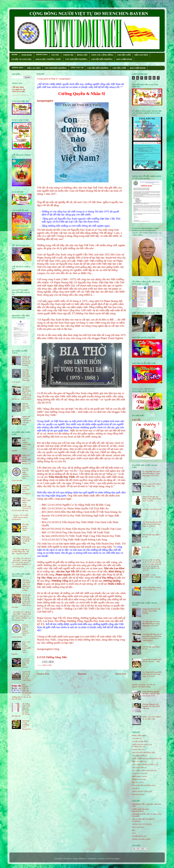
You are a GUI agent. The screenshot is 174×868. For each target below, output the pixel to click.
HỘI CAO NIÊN (141, 55)
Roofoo (102, 859)
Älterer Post (121, 674)
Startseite (82, 674)
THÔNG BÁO (17, 68)
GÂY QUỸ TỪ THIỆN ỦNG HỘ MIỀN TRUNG (26, 663)
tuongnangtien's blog (48, 649)
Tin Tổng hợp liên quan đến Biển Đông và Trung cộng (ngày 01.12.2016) (152, 524)
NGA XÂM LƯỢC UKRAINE (143, 771)
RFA (44, 522)
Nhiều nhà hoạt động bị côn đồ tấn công (27, 540)
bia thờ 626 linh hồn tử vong (95, 335)
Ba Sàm (46, 536)
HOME (15, 55)
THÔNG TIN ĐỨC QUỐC (141, 839)
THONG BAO (42, 55)
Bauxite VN (48, 516)
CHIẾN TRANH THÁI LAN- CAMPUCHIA (142, 745)
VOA (45, 540)
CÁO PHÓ (136, 738)
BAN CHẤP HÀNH (124, 59)
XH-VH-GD (136, 794)
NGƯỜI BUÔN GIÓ (139, 836)
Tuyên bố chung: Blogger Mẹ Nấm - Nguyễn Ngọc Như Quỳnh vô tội (151, 694)
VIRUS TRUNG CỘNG (140, 791)
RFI (44, 512)
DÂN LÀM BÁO (138, 827)
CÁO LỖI (136, 420)
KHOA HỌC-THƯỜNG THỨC (48, 59)
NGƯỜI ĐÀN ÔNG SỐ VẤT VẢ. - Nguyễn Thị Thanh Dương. (144, 686)
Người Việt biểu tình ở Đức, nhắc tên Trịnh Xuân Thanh (26, 676)
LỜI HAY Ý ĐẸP (138, 768)
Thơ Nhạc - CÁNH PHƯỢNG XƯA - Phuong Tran (26, 489)
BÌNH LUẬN (82, 55)
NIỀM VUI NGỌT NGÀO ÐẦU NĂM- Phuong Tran (27, 460)
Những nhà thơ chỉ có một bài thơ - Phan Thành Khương (27, 361)
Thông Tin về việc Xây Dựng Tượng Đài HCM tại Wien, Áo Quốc (152, 499)
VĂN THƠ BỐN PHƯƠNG (76, 59)
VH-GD (135, 788)
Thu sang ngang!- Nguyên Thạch (25, 527)
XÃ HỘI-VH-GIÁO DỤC (22, 59)
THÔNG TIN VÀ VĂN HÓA (142, 824)
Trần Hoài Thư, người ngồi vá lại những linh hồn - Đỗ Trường (26, 585)
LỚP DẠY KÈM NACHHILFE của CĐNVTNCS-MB (19, 89)
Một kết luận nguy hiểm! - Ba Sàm (26, 407)
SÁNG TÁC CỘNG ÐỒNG (102, 55)
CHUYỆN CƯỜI (124, 55)
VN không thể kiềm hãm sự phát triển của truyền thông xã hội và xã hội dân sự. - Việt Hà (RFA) (152, 637)
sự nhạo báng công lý (101, 486)
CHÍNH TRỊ (68, 55)
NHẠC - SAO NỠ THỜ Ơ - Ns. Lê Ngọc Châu (152, 485)
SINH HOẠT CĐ (138, 776)
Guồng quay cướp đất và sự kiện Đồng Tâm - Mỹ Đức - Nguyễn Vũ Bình (21, 552)
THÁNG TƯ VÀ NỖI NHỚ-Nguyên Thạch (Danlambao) (20, 517)
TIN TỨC (55, 55)
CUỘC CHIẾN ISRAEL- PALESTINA (145, 758)
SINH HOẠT (27, 55)
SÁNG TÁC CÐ (77, 68)
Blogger (117, 859)
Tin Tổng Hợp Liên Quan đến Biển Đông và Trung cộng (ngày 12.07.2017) (151, 473)
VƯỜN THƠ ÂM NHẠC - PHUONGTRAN (141, 810)
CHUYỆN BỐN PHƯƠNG (102, 59)
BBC (44, 505)
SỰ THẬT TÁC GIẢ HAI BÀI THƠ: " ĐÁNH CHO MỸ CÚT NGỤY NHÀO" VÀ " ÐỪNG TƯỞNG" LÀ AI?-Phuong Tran (21, 562)
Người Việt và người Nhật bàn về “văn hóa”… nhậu (26, 421)
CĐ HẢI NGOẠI (138, 741)
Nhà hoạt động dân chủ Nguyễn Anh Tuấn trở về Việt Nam (151, 706)
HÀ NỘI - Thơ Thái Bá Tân (152, 509)
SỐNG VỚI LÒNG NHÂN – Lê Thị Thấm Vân (152, 589)
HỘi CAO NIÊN (138, 762)
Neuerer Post (43, 674)
